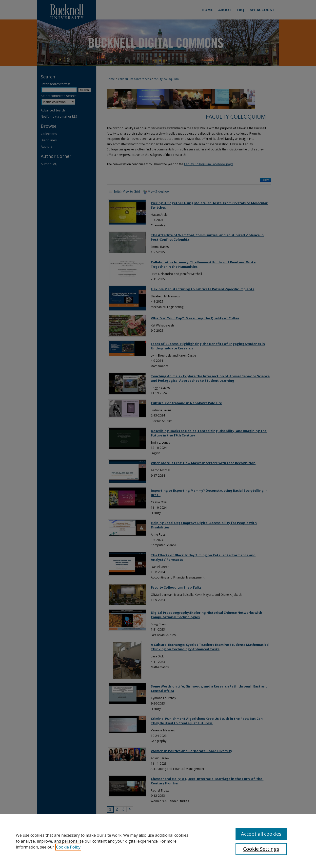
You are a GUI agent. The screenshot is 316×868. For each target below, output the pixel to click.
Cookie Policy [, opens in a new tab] (68, 847)
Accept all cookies (261, 834)
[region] (158, 841)
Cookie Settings (261, 849)
